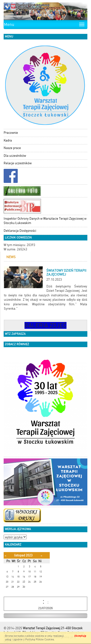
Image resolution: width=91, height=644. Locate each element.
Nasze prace (12, 148)
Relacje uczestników (18, 163)
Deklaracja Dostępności (20, 231)
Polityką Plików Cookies (40, 640)
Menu (9, 24)
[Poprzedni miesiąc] (5, 556)
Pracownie (11, 133)
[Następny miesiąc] (41, 556)
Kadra (8, 140)
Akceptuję (80, 636)
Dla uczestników (15, 156)
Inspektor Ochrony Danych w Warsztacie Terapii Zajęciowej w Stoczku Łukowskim (45, 221)
